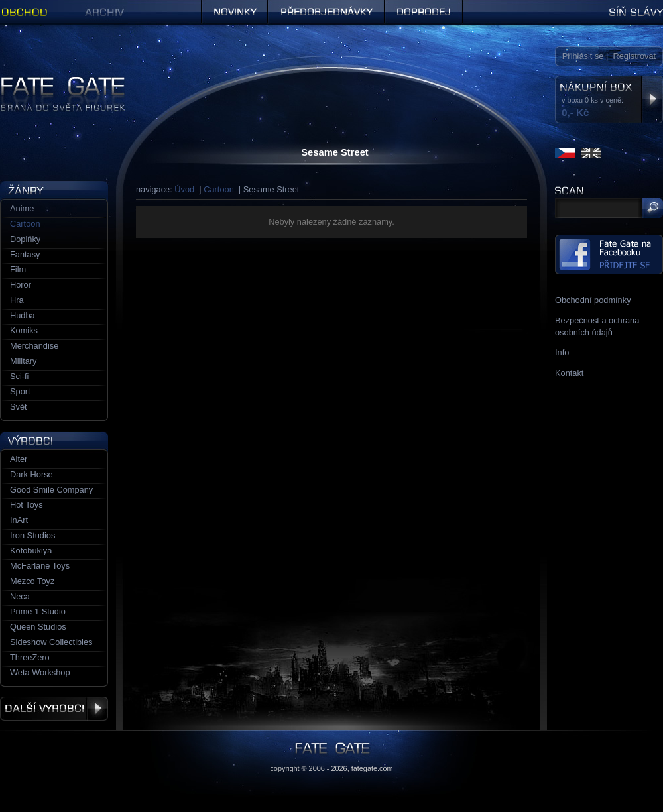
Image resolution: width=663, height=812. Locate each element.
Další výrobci (54, 709)
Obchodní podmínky (593, 300)
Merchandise (34, 346)
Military (24, 361)
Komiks (24, 330)
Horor (21, 285)
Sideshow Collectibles (51, 642)
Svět (19, 407)
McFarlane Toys (40, 566)
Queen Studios (38, 627)
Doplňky (25, 239)
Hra (17, 300)
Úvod (184, 189)
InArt (19, 520)
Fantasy (25, 254)
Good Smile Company (51, 490)
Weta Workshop (40, 672)
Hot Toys (27, 505)
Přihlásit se (583, 56)
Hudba (23, 315)
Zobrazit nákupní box (652, 99)
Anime (22, 208)
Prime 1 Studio (38, 611)
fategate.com (372, 768)
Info (562, 352)
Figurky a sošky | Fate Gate (52, 81)
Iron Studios (32, 535)
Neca (20, 596)
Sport (20, 391)
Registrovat (634, 56)
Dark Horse (31, 474)
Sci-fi (19, 376)
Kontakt (569, 373)
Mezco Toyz (32, 581)
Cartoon (219, 189)
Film (18, 269)
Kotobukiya (31, 551)
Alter (19, 459)
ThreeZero (30, 657)
